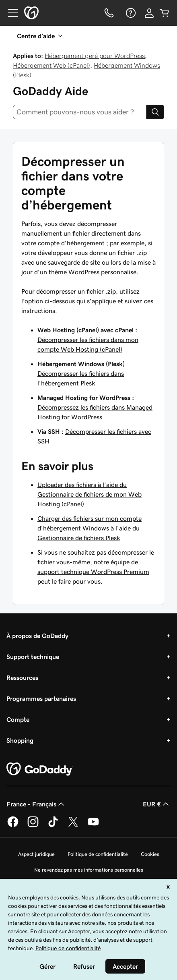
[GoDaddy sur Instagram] (33, 826)
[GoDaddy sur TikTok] (53, 826)
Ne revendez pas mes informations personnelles (89, 870)
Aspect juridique (36, 854)
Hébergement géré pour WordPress (95, 56)
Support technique (33, 657)
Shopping (20, 740)
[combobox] (80, 112)
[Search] (155, 112)
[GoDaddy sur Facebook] (13, 826)
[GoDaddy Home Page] (40, 769)
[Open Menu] (10, 13)
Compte (18, 719)
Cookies (150, 854)
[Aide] (130, 13)
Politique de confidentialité (98, 854)
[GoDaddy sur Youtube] (93, 826)
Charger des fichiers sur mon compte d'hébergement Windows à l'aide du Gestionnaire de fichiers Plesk (90, 528)
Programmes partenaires (41, 698)
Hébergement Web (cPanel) (51, 65)
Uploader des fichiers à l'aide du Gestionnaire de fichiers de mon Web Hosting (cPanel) (90, 494)
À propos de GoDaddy (37, 636)
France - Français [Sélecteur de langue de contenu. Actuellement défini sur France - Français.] (36, 804)
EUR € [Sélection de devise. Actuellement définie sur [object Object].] (157, 804)
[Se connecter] (149, 13)
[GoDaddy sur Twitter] (73, 826)
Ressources (22, 678)
